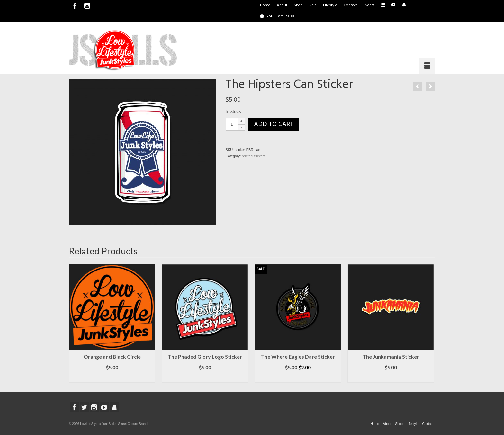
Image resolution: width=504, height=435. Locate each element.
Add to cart (274, 124)
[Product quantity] (232, 124)
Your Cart (278, 16)
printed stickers (254, 156)
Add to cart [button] (112, 378)
